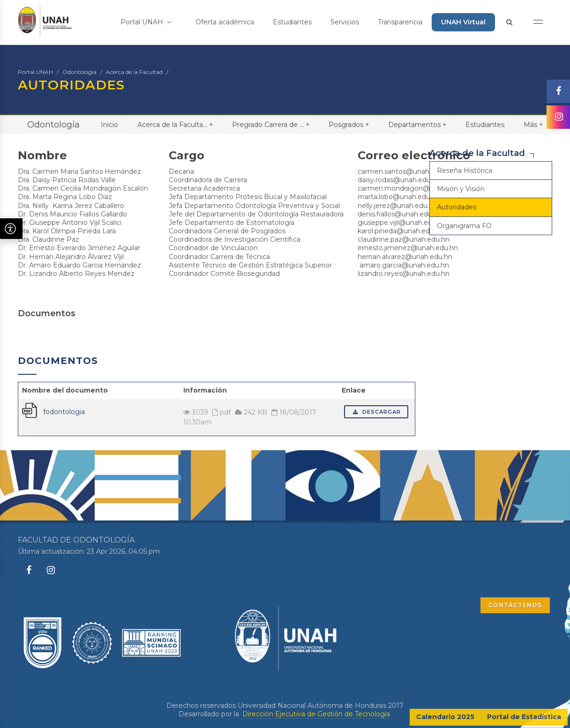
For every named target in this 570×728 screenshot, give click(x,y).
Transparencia (400, 22)
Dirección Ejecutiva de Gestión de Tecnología (316, 714)
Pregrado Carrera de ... (271, 124)
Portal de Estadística (524, 717)
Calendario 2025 (445, 717)
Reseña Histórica (465, 171)
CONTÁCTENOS (515, 605)
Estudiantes (292, 22)
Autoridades (457, 207)
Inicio (109, 125)
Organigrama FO (464, 226)
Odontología (79, 72)
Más (533, 124)
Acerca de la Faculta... (175, 124)
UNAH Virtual (463, 22)
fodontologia (64, 412)
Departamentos (417, 124)
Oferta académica (225, 22)
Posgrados (349, 124)
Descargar (376, 412)
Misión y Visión (461, 189)
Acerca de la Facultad (134, 72)
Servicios (345, 22)
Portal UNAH (146, 22)
